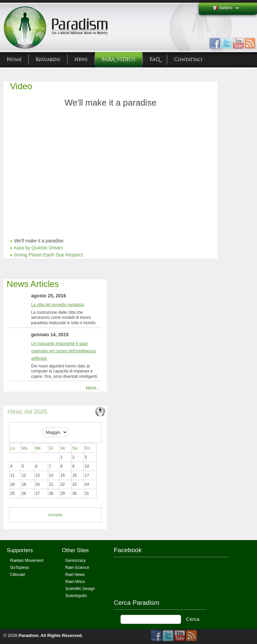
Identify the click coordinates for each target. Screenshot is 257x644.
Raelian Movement (27, 561)
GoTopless (20, 568)
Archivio (55, 515)
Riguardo (48, 60)
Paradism (29, 635)
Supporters (20, 550)
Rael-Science (77, 568)
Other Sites (75, 550)
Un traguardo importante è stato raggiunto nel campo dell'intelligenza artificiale (63, 351)
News (81, 60)
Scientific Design (80, 589)
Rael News (75, 575)
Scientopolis (76, 596)
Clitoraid (17, 575)
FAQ (155, 60)
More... (93, 388)
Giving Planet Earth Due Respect (48, 255)
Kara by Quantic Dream (38, 248)
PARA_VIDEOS (119, 60)
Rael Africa (75, 582)
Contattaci (188, 60)
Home (14, 60)
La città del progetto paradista (58, 305)
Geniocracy (75, 561)
